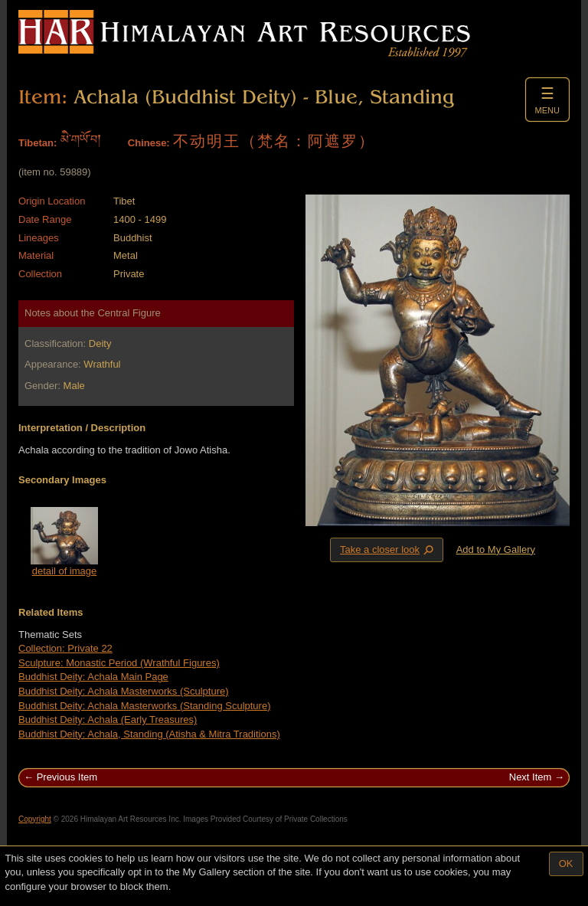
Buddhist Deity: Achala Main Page (93, 677)
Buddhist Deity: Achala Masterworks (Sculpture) (124, 691)
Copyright (35, 819)
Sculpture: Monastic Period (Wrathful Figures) (119, 663)
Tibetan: (38, 143)
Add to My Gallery (496, 549)
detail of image (65, 571)
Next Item (531, 777)
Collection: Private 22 (65, 648)
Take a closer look (388, 549)
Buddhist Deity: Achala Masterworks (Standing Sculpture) (145, 706)
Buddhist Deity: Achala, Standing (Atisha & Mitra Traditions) (149, 734)
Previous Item (67, 777)
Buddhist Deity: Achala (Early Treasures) (108, 720)
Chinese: (149, 143)
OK (566, 863)
